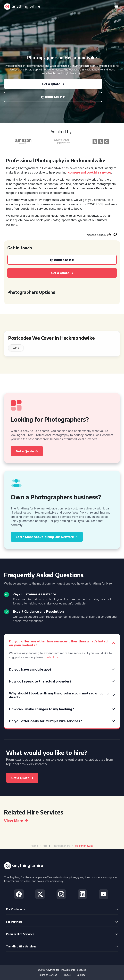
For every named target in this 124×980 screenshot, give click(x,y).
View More (16, 821)
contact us (51, 657)
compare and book (81, 172)
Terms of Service (48, 975)
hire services (103, 172)
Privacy (67, 975)
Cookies (81, 975)
